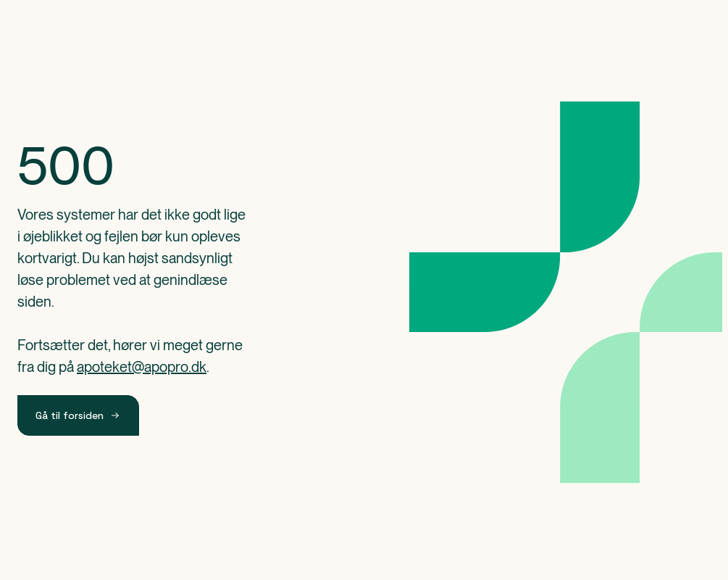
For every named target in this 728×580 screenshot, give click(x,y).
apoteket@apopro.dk (142, 367)
